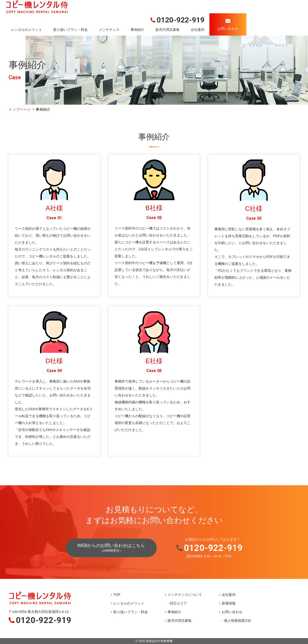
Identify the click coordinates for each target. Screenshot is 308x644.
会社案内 (198, 30)
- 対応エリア (177, 603)
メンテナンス (109, 30)
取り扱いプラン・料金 (70, 30)
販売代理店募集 (168, 30)
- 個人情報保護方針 (237, 621)
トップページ (20, 109)
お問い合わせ (232, 612)
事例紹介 (137, 30)
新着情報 (229, 603)
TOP (117, 595)
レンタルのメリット (27, 30)
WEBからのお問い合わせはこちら (111, 548)
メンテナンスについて (185, 595)
